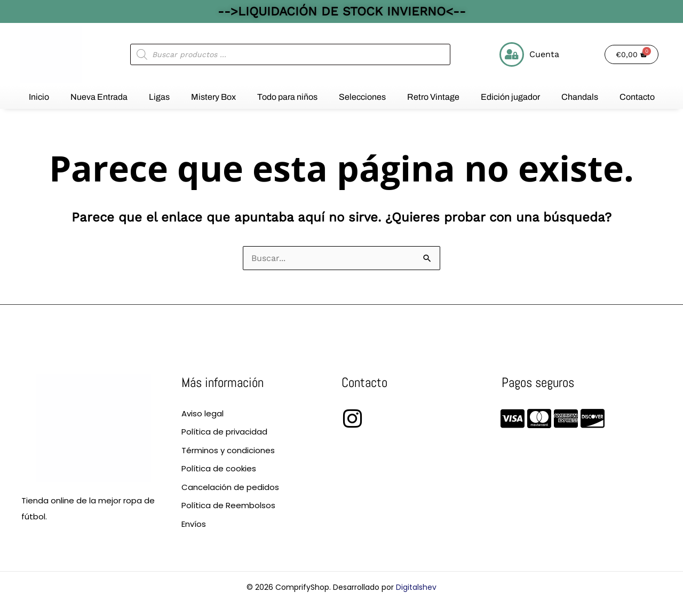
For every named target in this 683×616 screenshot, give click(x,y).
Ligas (159, 97)
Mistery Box (213, 97)
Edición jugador (510, 97)
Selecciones (362, 97)
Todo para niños (287, 97)
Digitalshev (416, 587)
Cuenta (544, 54)
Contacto (637, 97)
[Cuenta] (512, 54)
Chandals (580, 97)
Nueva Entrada (99, 97)
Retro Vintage (433, 97)
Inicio (39, 97)
